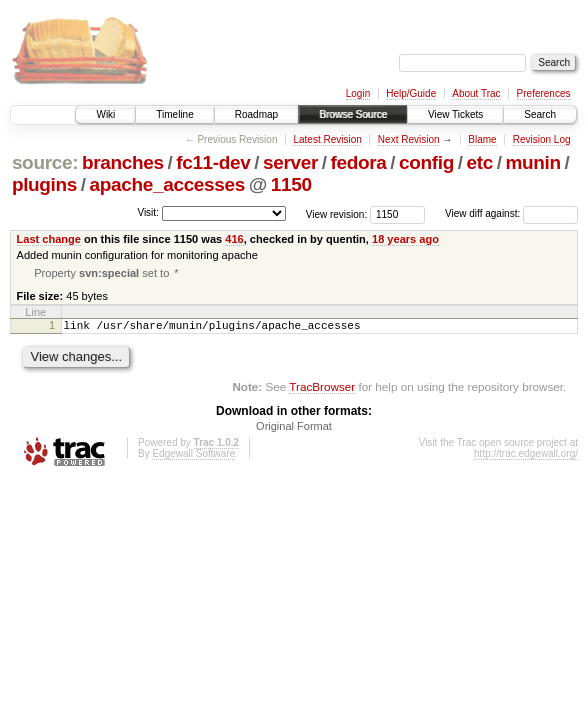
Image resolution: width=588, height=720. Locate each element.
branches (123, 162)
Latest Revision (327, 139)
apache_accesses (167, 184)
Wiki (105, 114)
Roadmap (256, 114)
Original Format (294, 431)
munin (532, 162)
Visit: (148, 212)
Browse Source (353, 114)
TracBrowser (322, 391)
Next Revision (409, 139)
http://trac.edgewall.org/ (526, 458)
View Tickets (455, 114)
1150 (291, 184)
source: (45, 162)
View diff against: (511, 213)
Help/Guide (411, 93)
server (290, 162)
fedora (359, 162)
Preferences (544, 93)
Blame (482, 139)
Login (358, 93)
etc (480, 162)
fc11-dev (213, 162)
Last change (49, 239)
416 (234, 239)
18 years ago (405, 239)
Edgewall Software (193, 458)
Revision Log (542, 139)
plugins (44, 184)
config (426, 162)
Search (540, 114)
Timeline (174, 114)
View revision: (337, 213)
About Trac (476, 93)
